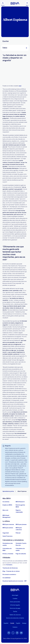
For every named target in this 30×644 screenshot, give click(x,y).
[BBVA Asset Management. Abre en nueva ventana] (8, 516)
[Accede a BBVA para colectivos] (22, 529)
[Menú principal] (27, 4)
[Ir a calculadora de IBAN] (8, 549)
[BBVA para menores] (8, 524)
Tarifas (15, 612)
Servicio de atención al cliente (15, 618)
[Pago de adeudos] (21, 554)
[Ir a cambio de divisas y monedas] (8, 554)
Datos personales (15, 602)
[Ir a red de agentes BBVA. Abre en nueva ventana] (22, 506)
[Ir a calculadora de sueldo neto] (22, 549)
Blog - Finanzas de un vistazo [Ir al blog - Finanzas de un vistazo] (11, 571)
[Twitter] (13, 633)
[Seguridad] (6, 533)
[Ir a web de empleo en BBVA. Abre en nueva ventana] (7, 505)
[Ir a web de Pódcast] (18, 533)
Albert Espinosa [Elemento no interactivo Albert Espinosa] (22, 491)
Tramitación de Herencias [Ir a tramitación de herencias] (10, 568)
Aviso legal (15, 595)
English (18, 623)
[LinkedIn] (17, 633)
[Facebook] (9, 633)
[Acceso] (3, 4)
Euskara (15, 627)
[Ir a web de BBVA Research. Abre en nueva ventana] (20, 502)
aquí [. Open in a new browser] (20, 86)
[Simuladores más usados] (8, 544)
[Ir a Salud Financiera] (7, 536)
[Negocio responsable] (22, 511)
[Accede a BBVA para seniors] (8, 528)
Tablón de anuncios (15, 615)
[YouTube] (21, 633)
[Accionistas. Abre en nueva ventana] (6, 502)
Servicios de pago (15, 608)
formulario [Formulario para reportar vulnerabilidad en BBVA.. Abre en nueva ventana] (9, 565)
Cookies (15, 599)
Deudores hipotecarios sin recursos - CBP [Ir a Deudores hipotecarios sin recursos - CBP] (15, 581)
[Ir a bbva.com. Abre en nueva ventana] (5, 510)
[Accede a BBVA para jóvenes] (21, 524)
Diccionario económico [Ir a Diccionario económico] (9, 574)
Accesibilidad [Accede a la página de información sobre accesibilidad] (6, 578)
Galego (24, 623)
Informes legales (15, 605)
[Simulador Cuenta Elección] (22, 544)
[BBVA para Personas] (15, 3)
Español (6, 623)
